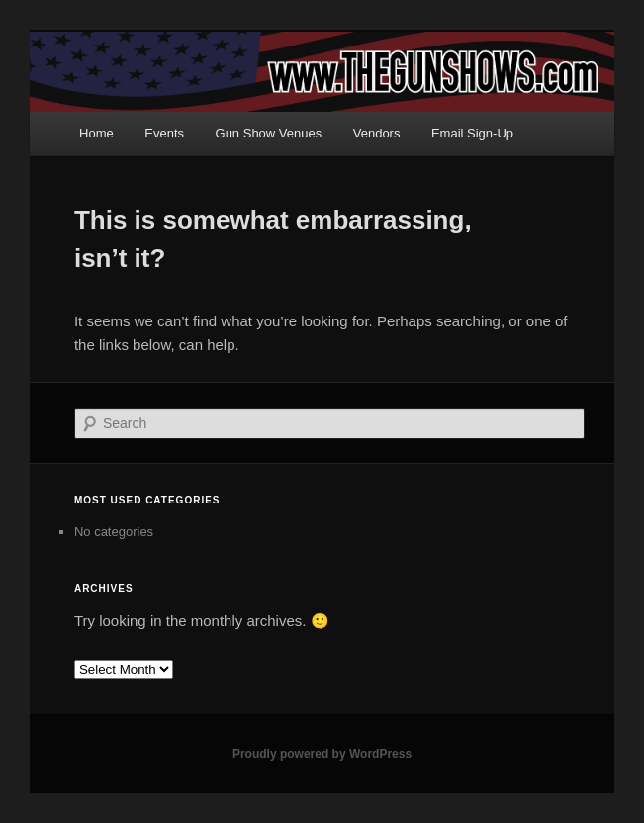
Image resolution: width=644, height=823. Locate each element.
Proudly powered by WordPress (322, 754)
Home (96, 133)
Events (164, 133)
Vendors (377, 133)
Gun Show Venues (269, 133)
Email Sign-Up (472, 133)
